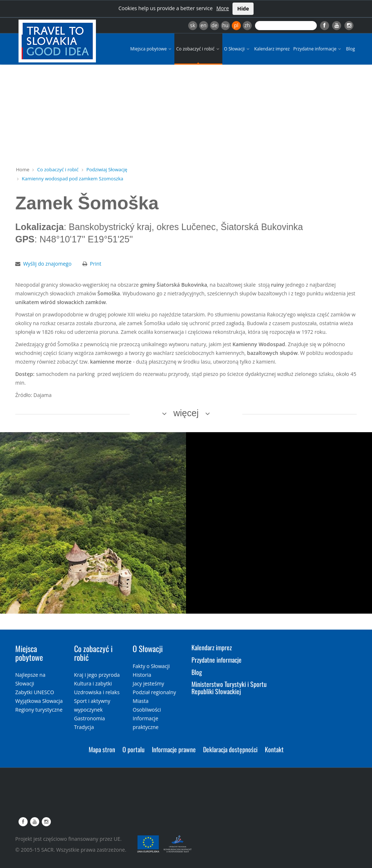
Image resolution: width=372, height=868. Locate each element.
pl (236, 25)
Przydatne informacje (318, 49)
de (214, 25)
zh (247, 25)
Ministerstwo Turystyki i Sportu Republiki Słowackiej (229, 688)
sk (193, 25)
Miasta (140, 701)
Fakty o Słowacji (151, 666)
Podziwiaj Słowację (107, 169)
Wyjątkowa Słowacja (39, 701)
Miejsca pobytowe (151, 49)
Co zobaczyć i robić (198, 49)
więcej (186, 413)
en (203, 25)
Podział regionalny (154, 692)
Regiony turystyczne (39, 710)
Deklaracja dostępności (230, 749)
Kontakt (274, 749)
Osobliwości (147, 710)
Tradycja (84, 727)
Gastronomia (90, 718)
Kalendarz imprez (272, 49)
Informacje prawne (174, 749)
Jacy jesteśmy (148, 683)
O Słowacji (237, 49)
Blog (350, 49)
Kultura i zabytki (93, 683)
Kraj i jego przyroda (97, 675)
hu (225, 25)
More (223, 8)
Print (96, 264)
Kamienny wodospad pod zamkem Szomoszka (72, 179)
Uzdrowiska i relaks (97, 692)
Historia (142, 675)
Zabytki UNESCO (35, 692)
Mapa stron (102, 749)
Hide (243, 9)
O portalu (134, 749)
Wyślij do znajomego (47, 264)
